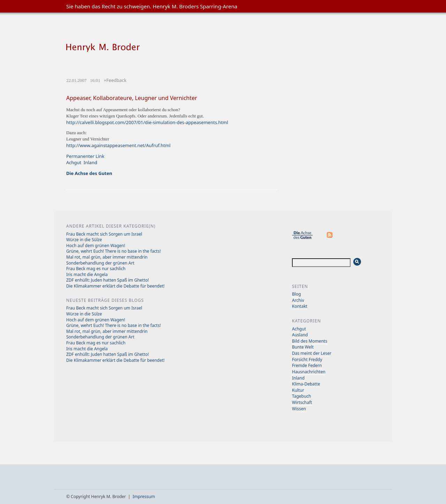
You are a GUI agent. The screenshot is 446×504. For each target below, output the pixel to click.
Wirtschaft (302, 402)
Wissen (299, 409)
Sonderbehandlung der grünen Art (100, 263)
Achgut (74, 162)
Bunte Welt (303, 347)
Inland (90, 162)
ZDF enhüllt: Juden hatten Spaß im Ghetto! (107, 280)
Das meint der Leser (312, 353)
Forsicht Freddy (307, 360)
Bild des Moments (310, 341)
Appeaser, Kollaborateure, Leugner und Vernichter (132, 98)
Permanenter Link (85, 156)
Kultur (298, 390)
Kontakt (300, 306)
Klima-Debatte (306, 384)
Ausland (300, 335)
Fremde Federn (307, 365)
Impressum (144, 497)
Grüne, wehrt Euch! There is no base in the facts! (113, 251)
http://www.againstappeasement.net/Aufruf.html (118, 145)
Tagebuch (302, 396)
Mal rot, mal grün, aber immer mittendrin (107, 257)
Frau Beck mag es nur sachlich (96, 269)
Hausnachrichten (309, 372)
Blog (297, 294)
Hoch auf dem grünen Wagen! (96, 246)
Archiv (298, 300)
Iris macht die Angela (87, 274)
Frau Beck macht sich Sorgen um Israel (104, 234)
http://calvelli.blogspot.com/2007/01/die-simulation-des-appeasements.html (147, 122)
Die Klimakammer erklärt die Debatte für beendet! (115, 286)
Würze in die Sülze (84, 240)
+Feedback (115, 80)
